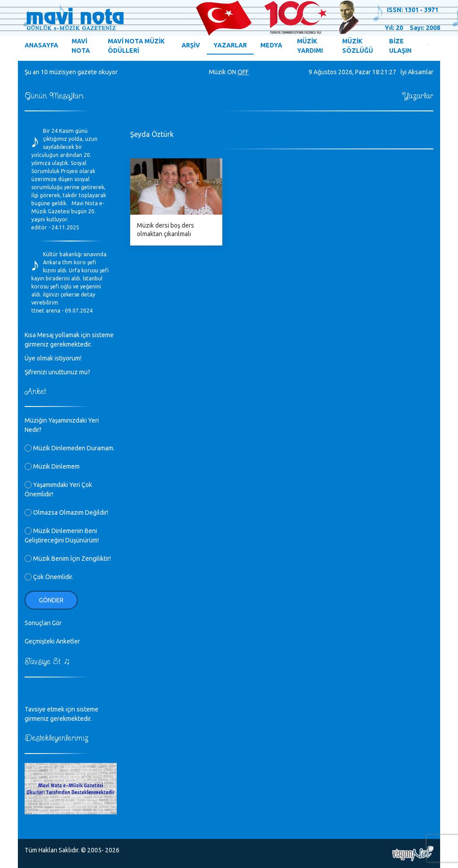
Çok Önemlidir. (49, 577)
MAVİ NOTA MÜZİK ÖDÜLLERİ (136, 46)
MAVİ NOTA (81, 46)
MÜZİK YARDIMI (310, 46)
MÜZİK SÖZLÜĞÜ (358, 46)
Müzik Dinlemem (52, 466)
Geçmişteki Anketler (52, 641)
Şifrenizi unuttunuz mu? (57, 372)
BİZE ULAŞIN (400, 46)
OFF (243, 72)
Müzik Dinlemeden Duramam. (70, 448)
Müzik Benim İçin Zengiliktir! (68, 559)
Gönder (51, 600)
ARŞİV (191, 45)
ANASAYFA (41, 45)
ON (232, 72)
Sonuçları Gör (43, 623)
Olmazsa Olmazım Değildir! (66, 512)
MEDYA (271, 45)
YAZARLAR (230, 45)
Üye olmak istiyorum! (53, 358)
